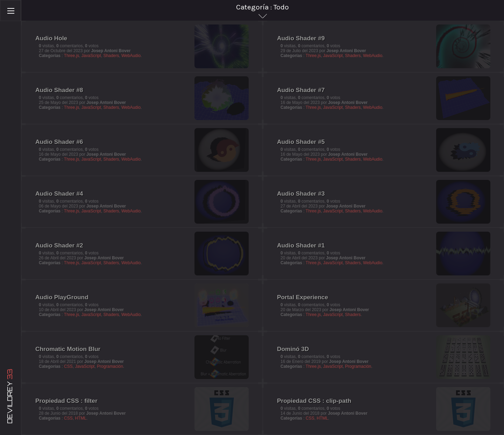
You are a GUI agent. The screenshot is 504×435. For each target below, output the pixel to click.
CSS (69, 366)
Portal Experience (302, 297)
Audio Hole (53, 39)
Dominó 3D (293, 349)
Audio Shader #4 (60, 194)
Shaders (111, 55)
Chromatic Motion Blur (67, 349)
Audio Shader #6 (60, 143)
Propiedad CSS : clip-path (314, 401)
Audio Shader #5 (301, 142)
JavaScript (90, 55)
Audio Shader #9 (303, 41)
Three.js (70, 55)
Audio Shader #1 (301, 245)
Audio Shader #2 (60, 246)
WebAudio (131, 55)
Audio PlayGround (61, 297)
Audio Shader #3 (301, 194)
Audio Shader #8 (59, 90)
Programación (110, 366)
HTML (81, 418)
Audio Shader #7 (301, 90)
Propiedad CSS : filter (66, 401)
